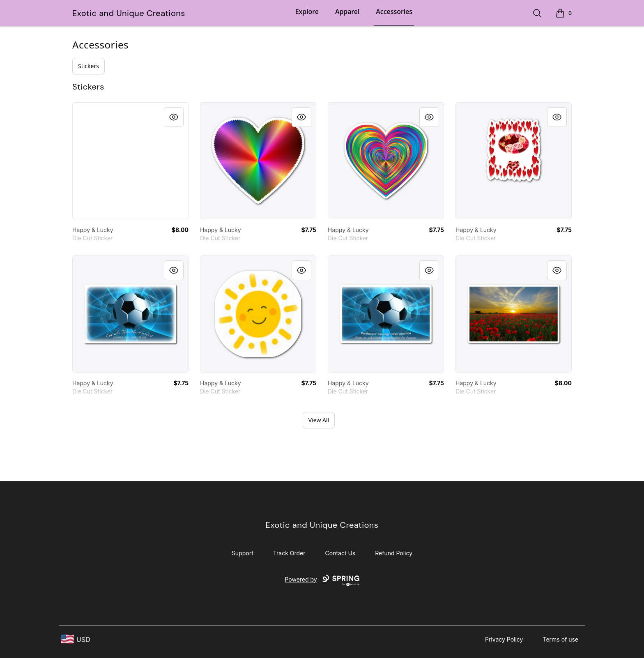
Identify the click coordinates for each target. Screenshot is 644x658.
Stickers (89, 66)
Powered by (322, 580)
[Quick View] (174, 117)
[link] (130, 161)
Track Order (289, 553)
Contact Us (340, 553)
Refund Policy (394, 553)
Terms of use (560, 639)
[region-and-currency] (76, 639)
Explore (307, 12)
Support (243, 553)
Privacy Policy (504, 639)
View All (319, 420)
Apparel (347, 12)
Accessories (394, 12)
